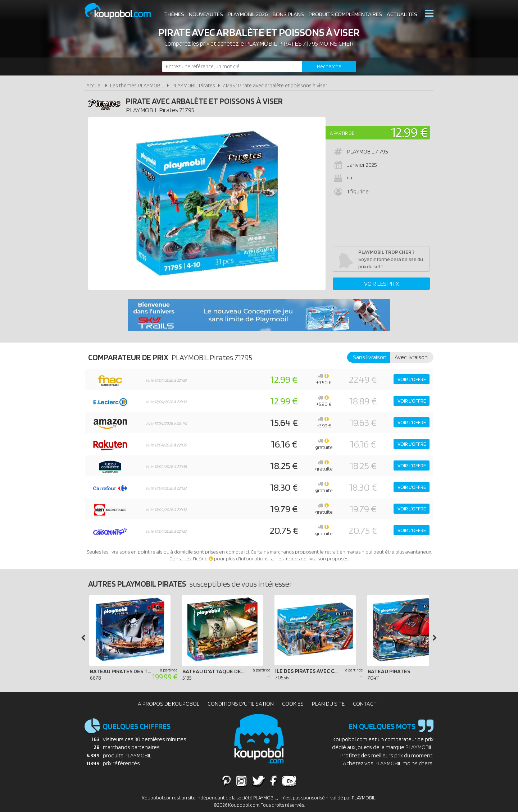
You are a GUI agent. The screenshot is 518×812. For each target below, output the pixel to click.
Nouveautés (206, 14)
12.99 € (409, 132)
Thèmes (174, 14)
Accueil (94, 85)
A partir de (342, 133)
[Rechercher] (329, 66)
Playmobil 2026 (248, 14)
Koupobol (122, 11)
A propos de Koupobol (169, 704)
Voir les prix (381, 284)
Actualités (402, 14)
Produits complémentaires (345, 14)
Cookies (293, 704)
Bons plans (288, 14)
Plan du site (328, 704)
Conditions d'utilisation (241, 704)
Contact (365, 704)
